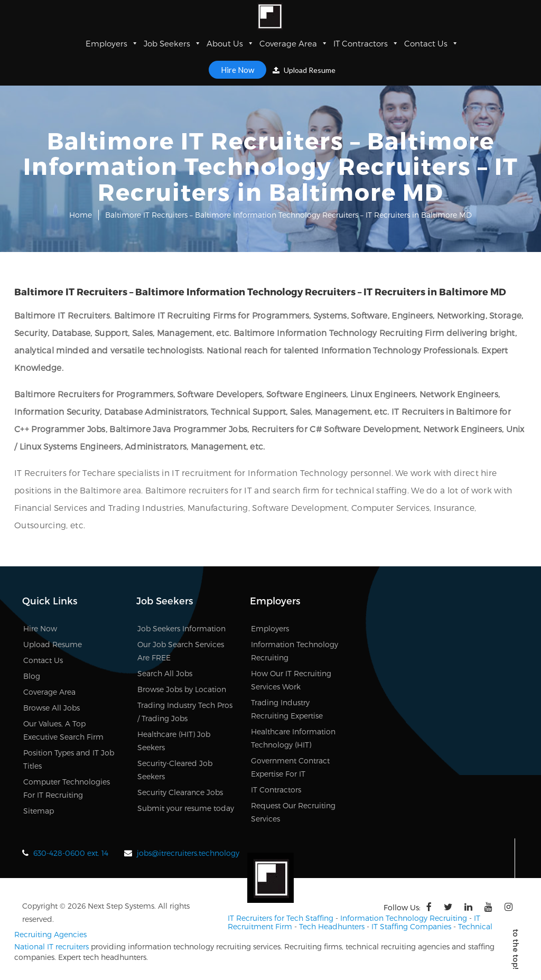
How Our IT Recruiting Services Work (291, 680)
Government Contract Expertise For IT (290, 767)
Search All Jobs (165, 673)
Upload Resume (304, 70)
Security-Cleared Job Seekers (175, 770)
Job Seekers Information (181, 628)
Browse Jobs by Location (182, 689)
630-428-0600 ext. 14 (71, 853)
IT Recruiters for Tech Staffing (281, 917)
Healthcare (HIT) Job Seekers (174, 741)
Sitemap (39, 811)
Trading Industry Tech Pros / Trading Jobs (185, 712)
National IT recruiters (52, 945)
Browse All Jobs (52, 708)
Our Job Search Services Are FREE (181, 651)
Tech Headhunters (332, 925)
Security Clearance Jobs (180, 792)
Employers (112, 43)
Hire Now (237, 70)
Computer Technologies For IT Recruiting (67, 788)
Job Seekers (172, 43)
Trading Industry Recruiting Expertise (287, 709)
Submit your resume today (186, 808)
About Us (230, 43)
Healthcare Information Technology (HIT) (293, 738)
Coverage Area (294, 43)
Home (81, 215)
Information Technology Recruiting (295, 651)
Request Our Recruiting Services (293, 812)
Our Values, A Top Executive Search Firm (63, 730)
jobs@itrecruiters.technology (188, 853)
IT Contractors (366, 43)
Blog (32, 676)
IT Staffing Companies (411, 925)
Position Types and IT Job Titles (69, 759)
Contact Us (431, 43)
